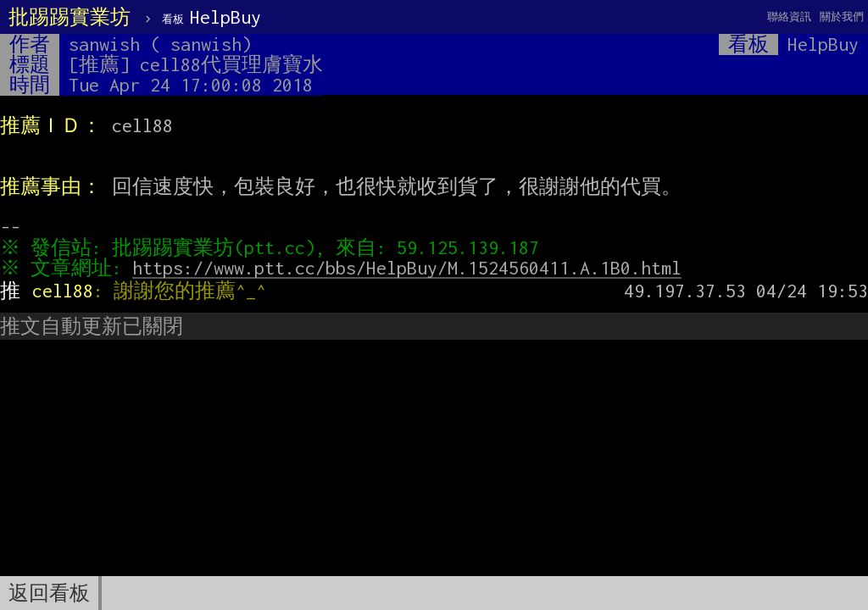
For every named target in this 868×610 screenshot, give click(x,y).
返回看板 (49, 593)
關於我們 (842, 17)
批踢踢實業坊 (70, 17)
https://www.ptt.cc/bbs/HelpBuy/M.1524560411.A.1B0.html (411, 268)
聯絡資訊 (789, 17)
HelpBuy (211, 17)
